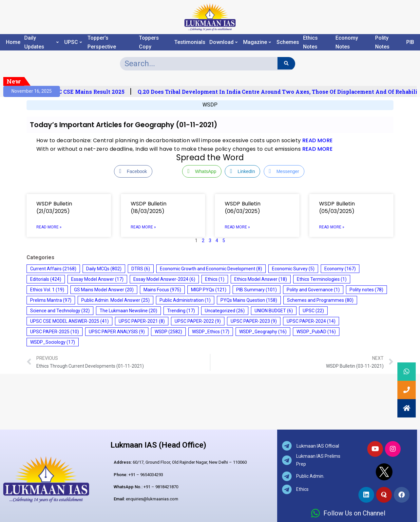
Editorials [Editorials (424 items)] (46, 279)
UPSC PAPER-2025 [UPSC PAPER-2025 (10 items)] (55, 332)
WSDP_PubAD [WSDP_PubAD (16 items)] (316, 332)
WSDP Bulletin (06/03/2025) (243, 207)
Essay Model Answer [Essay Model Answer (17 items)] (97, 279)
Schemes (288, 42)
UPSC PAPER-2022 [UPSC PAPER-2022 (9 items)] (198, 321)
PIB (410, 42)
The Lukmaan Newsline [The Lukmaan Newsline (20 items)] (128, 311)
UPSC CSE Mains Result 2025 (93, 92)
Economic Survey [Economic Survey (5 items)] (293, 269)
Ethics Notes (310, 42)
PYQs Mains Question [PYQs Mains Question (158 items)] (249, 300)
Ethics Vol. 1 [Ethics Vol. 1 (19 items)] (47, 290)
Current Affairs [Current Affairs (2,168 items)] (53, 269)
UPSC (73, 42)
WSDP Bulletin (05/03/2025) (337, 207)
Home (13, 42)
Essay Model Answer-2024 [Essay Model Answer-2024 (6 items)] (164, 279)
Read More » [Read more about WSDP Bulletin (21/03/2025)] (49, 227)
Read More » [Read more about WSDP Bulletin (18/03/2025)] (143, 227)
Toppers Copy (149, 42)
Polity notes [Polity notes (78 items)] (366, 290)
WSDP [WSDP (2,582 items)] (168, 332)
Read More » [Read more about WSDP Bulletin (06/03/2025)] (237, 227)
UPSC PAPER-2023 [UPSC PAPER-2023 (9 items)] (254, 321)
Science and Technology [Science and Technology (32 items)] (60, 311)
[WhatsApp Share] (202, 171)
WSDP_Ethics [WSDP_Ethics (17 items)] (211, 332)
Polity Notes (382, 42)
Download (223, 42)
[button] (407, 408)
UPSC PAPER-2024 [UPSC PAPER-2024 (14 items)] (311, 321)
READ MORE (318, 140)
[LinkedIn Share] (242, 171)
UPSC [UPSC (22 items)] (313, 311)
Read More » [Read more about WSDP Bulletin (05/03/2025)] (332, 227)
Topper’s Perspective (102, 42)
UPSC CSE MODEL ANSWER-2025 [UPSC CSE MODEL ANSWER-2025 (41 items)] (69, 321)
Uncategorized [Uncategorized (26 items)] (225, 311)
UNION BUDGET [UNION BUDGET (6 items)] (274, 311)
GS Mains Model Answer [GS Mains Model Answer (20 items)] (104, 290)
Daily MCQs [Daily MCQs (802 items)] (104, 269)
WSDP (210, 105)
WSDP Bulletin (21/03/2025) (54, 207)
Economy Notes (347, 42)
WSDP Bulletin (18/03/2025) (149, 207)
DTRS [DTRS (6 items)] (141, 269)
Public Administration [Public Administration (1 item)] (185, 300)
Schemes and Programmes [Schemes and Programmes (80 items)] (320, 300)
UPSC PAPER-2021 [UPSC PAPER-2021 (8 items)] (142, 321)
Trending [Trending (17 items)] (181, 311)
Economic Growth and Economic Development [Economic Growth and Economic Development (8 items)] (211, 269)
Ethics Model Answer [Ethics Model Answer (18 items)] (261, 279)
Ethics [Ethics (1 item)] (215, 279)
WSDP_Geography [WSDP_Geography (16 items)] (263, 332)
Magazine (257, 42)
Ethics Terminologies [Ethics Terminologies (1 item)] (322, 279)
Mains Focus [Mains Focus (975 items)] (162, 290)
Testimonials (190, 42)
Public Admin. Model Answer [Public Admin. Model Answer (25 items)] (115, 300)
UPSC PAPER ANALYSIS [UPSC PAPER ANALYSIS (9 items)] (117, 332)
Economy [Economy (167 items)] (340, 269)
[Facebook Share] (133, 171)
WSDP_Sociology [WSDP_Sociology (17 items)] (53, 342)
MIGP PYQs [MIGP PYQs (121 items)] (209, 290)
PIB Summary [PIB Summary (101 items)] (257, 290)
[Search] (286, 63)
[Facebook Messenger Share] (284, 171)
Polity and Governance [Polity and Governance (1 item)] (313, 290)
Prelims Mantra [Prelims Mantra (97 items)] (51, 300)
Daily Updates (41, 42)
